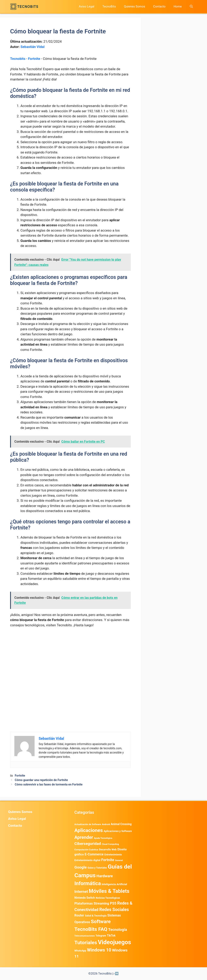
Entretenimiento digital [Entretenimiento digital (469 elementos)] (87, 860)
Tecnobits (18, 59)
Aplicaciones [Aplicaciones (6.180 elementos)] (89, 830)
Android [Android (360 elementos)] (106, 824)
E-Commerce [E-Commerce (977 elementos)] (94, 854)
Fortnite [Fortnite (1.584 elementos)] (108, 860)
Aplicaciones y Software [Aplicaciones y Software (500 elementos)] (118, 831)
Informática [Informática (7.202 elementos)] (88, 883)
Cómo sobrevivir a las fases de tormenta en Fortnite (49, 785)
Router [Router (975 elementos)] (79, 915)
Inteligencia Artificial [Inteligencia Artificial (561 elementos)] (114, 884)
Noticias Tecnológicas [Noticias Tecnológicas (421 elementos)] (108, 898)
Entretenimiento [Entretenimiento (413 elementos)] (113, 855)
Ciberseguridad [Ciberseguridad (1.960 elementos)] (88, 844)
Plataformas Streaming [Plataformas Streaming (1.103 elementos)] (92, 903)
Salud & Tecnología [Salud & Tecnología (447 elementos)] (96, 916)
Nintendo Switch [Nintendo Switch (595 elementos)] (85, 898)
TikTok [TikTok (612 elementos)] (111, 936)
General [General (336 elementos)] (119, 860)
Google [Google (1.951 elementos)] (81, 867)
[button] (191, 7)
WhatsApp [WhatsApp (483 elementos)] (80, 951)
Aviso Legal (87, 6)
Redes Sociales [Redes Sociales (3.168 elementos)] (114, 910)
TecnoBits (109, 6)
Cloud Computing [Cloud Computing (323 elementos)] (110, 844)
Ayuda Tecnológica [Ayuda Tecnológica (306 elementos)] (103, 838)
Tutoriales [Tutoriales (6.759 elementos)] (86, 942)
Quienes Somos (135, 6)
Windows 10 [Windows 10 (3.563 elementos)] (99, 950)
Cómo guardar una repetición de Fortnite (41, 780)
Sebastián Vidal (32, 47)
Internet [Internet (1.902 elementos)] (81, 892)
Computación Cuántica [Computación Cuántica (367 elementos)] (86, 850)
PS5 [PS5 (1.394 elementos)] (113, 903)
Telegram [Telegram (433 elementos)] (101, 936)
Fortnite (34, 59)
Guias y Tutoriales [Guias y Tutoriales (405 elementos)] (97, 868)
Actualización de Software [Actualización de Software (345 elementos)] (88, 824)
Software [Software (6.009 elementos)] (101, 921)
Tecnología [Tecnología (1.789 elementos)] (118, 930)
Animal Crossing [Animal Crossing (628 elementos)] (121, 824)
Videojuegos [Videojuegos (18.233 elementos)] (114, 942)
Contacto (159, 6)
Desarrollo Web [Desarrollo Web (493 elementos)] (108, 849)
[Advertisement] (70, 661)
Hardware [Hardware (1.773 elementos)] (105, 876)
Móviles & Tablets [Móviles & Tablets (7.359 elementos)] (109, 891)
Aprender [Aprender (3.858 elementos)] (84, 837)
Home (178, 6)
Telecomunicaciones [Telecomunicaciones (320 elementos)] (85, 936)
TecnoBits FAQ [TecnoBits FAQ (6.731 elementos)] (91, 929)
